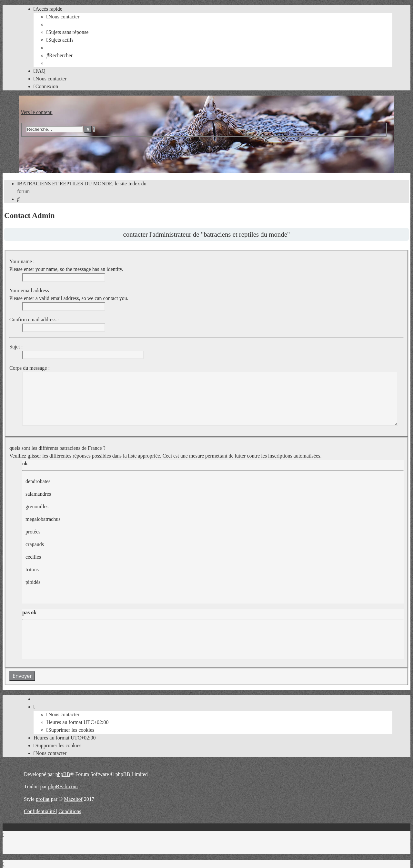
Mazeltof (73, 799)
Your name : (22, 261)
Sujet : (16, 347)
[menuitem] (63, 17)
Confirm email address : (34, 320)
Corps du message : (30, 368)
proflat (43, 799)
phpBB (63, 774)
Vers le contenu (37, 112)
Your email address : (30, 290)
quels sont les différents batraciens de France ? (57, 448)
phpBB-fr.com (63, 786)
